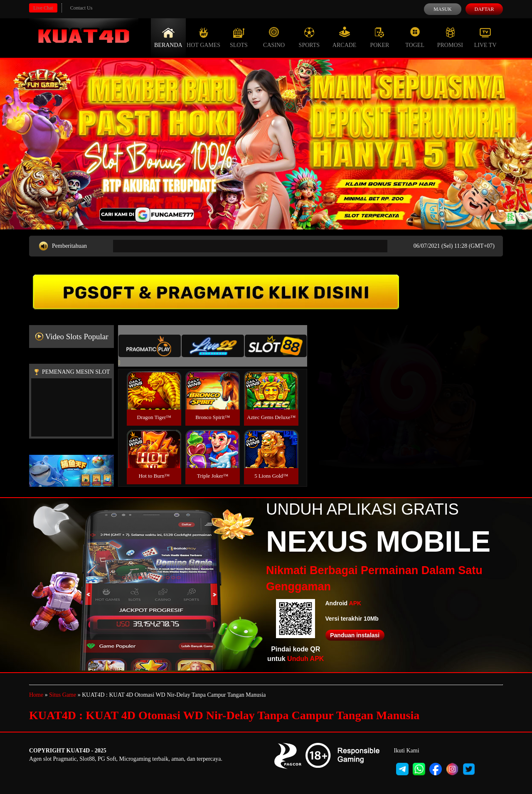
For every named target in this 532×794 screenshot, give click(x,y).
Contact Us (81, 8)
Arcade (345, 37)
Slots (239, 37)
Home (36, 695)
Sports (309, 37)
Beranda (168, 37)
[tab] (150, 346)
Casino (274, 37)
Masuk (442, 9)
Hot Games (203, 37)
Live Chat (43, 8)
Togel (415, 37)
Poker (379, 37)
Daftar (484, 9)
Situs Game (63, 695)
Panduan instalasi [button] (355, 635)
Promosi (450, 37)
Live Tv (485, 37)
